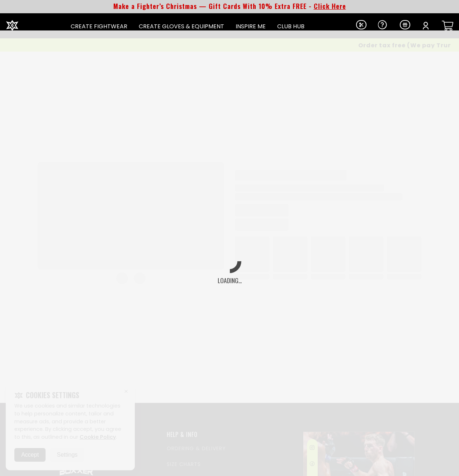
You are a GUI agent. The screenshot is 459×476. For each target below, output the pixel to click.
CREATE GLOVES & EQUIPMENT (181, 26)
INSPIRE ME (251, 26)
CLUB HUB (291, 26)
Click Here (330, 6)
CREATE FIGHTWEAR (99, 26)
